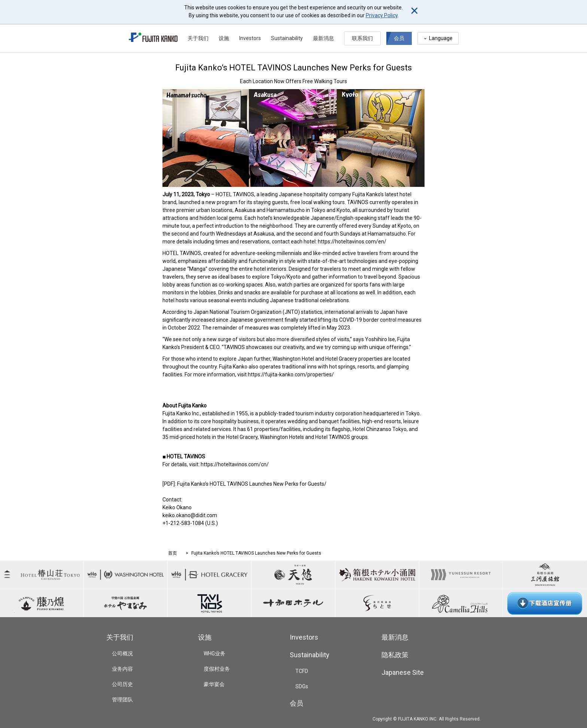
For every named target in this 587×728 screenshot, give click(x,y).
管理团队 (122, 700)
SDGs (302, 686)
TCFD (302, 671)
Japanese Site (403, 672)
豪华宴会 (214, 684)
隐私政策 (395, 655)
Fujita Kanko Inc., (182, 413)
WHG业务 (215, 653)
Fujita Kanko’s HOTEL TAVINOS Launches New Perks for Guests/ (252, 484)
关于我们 (198, 38)
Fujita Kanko (366, 194)
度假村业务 (217, 669)
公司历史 (122, 684)
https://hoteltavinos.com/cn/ (235, 464)
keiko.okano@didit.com (190, 515)
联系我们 (362, 38)
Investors (250, 38)
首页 (173, 553)
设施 (224, 38)
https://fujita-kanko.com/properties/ (291, 374)
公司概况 (122, 653)
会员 (399, 38)
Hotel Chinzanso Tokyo (380, 429)
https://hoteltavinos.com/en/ (352, 242)
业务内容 (122, 669)
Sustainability (287, 38)
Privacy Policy (382, 15)
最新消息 (323, 38)
